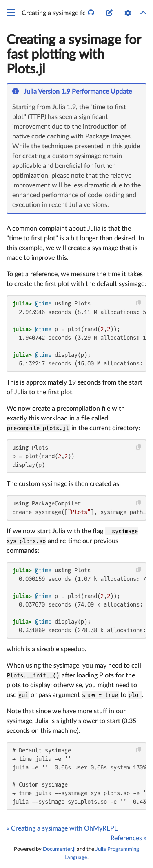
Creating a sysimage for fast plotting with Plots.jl (74, 55)
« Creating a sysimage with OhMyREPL (62, 828)
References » (129, 838)
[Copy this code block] (139, 303)
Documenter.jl (59, 849)
